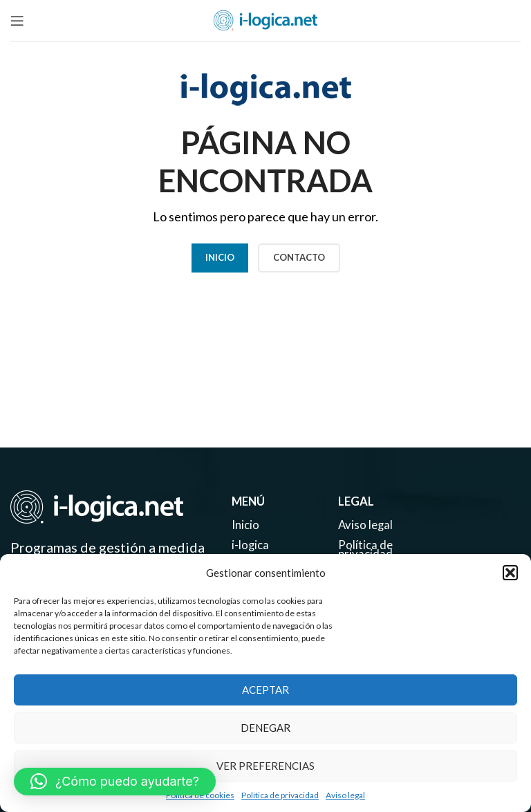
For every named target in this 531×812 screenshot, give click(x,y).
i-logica (251, 549)
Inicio (220, 257)
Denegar (265, 728)
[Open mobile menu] (17, 21)
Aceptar (265, 690)
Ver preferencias (265, 766)
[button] (510, 573)
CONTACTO (299, 257)
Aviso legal (345, 795)
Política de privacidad (280, 795)
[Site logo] (265, 19)
